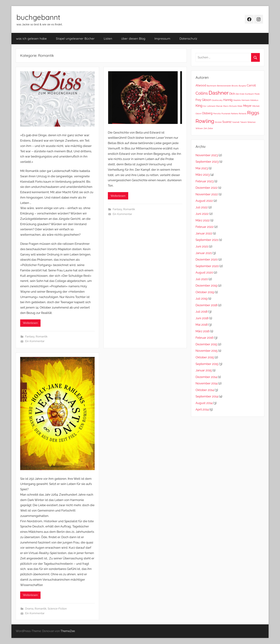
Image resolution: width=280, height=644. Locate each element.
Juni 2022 (202, 214)
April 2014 (202, 409)
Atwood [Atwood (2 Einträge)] (201, 85)
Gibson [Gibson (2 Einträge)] (207, 100)
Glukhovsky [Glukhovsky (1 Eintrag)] (217, 100)
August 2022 (204, 201)
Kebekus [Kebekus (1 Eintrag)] (254, 100)
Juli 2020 (202, 279)
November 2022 (207, 194)
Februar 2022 (205, 227)
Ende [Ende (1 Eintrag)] (242, 94)
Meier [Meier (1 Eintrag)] (240, 106)
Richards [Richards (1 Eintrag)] (243, 114)
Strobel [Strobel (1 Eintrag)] (218, 122)
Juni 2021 (202, 246)
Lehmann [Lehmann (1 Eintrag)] (211, 106)
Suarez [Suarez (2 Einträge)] (227, 122)
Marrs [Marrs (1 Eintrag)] (226, 106)
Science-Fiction (57, 609)
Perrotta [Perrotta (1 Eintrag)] (217, 114)
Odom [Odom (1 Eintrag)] (198, 114)
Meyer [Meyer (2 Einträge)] (247, 106)
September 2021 (207, 240)
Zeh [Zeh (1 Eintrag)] (205, 128)
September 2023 (207, 162)
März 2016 (202, 331)
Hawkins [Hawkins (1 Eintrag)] (237, 100)
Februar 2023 (205, 181)
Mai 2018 (202, 325)
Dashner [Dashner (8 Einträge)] (219, 93)
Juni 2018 (202, 318)
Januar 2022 (204, 233)
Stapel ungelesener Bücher (75, 38)
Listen (108, 38)
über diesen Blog (133, 38)
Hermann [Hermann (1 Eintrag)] (246, 100)
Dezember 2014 (206, 377)
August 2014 (204, 403)
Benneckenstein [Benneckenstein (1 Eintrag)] (224, 86)
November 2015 (207, 351)
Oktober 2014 (205, 390)
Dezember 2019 (206, 285)
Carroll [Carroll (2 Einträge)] (251, 85)
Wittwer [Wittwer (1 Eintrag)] (199, 128)
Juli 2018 (202, 312)
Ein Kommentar (35, 341)
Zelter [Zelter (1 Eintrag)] (210, 128)
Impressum (162, 38)
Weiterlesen (30, 323)
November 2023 (207, 155)
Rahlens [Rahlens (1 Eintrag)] (235, 114)
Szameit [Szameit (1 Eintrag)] (236, 122)
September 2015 (207, 364)
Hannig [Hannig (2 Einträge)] (228, 100)
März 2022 (203, 220)
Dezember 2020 (207, 259)
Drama (29, 609)
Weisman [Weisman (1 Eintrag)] (251, 122)
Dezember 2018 (206, 305)
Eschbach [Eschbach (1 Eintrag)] (249, 94)
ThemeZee (68, 631)
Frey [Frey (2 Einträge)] (198, 100)
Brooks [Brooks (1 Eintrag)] (235, 86)
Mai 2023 (202, 168)
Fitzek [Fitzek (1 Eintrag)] (257, 94)
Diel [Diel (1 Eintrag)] (237, 94)
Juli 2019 (202, 299)
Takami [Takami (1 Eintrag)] (243, 122)
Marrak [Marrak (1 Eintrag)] (219, 106)
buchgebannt (38, 17)
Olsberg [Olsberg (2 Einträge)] (207, 113)
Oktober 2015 (205, 357)
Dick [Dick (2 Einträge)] (232, 94)
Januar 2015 (204, 370)
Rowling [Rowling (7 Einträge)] (205, 121)
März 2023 (203, 175)
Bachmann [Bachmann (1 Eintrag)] (212, 86)
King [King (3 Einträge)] (199, 106)
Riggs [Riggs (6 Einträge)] (253, 113)
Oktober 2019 (205, 292)
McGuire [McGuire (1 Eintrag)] (233, 106)
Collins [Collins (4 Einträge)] (202, 93)
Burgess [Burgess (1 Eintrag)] (242, 86)
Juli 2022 (202, 207)
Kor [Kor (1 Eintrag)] (205, 106)
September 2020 (207, 266)
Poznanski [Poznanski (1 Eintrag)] (226, 114)
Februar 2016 (204, 338)
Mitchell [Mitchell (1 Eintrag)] (256, 106)
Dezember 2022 (207, 188)
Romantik (42, 337)
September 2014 (207, 396)
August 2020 (204, 272)
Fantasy (30, 337)
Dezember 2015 (206, 344)
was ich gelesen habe (31, 38)
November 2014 (207, 383)
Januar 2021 (204, 253)
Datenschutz (188, 38)
